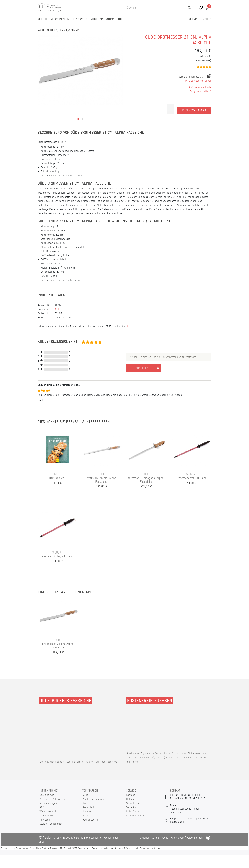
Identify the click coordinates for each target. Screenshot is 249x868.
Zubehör (97, 19)
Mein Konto (132, 811)
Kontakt (131, 795)
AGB (42, 807)
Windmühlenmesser (93, 799)
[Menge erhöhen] (171, 108)
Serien (42, 19)
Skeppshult (89, 807)
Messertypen (60, 19)
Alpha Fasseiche (68, 30)
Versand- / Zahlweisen (52, 799)
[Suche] (189, 8)
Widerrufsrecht (48, 811)
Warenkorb (132, 807)
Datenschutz (46, 815)
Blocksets (80, 19)
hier (128, 326)
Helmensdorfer (91, 820)
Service (194, 19)
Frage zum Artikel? (200, 91)
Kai (84, 803)
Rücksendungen (48, 803)
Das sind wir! (47, 795)
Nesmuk (87, 811)
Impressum (46, 820)
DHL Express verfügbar (198, 81)
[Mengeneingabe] (161, 108)
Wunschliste (133, 803)
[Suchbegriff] (155, 8)
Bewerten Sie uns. (136, 815)
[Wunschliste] (199, 8)
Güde (57, 309)
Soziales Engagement (51, 824)
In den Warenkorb (194, 108)
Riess (85, 815)
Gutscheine (114, 19)
